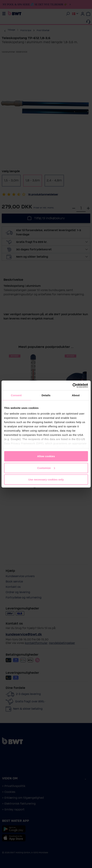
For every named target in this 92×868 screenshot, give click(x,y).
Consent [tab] (16, 395)
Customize (46, 468)
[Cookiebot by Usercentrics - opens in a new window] (72, 385)
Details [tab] (46, 395)
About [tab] (76, 395)
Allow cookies (46, 456)
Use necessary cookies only (46, 479)
